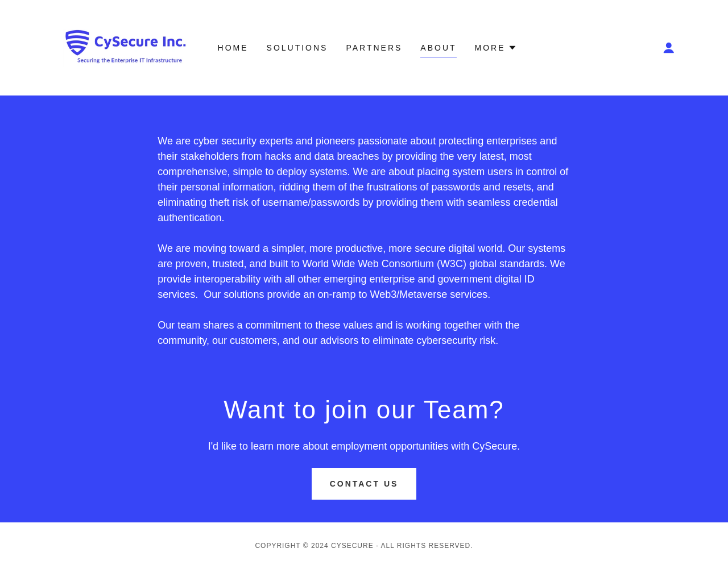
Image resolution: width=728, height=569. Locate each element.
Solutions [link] (297, 48)
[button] (669, 48)
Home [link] (233, 48)
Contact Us (364, 484)
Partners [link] (374, 48)
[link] (127, 47)
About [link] (438, 48)
